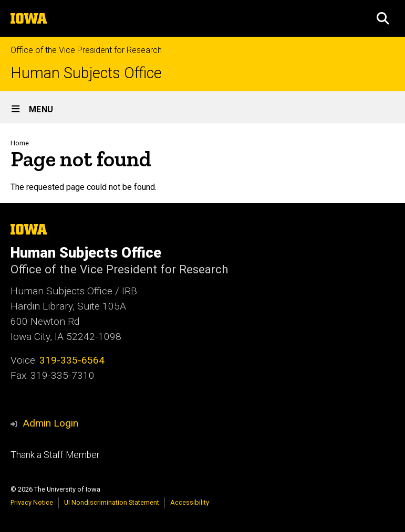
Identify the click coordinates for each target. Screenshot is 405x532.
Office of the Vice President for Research (86, 50)
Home (20, 143)
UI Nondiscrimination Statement (112, 502)
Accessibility (190, 502)
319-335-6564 (72, 360)
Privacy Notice (32, 502)
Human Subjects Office (86, 73)
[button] (383, 18)
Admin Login (50, 423)
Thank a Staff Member (55, 455)
